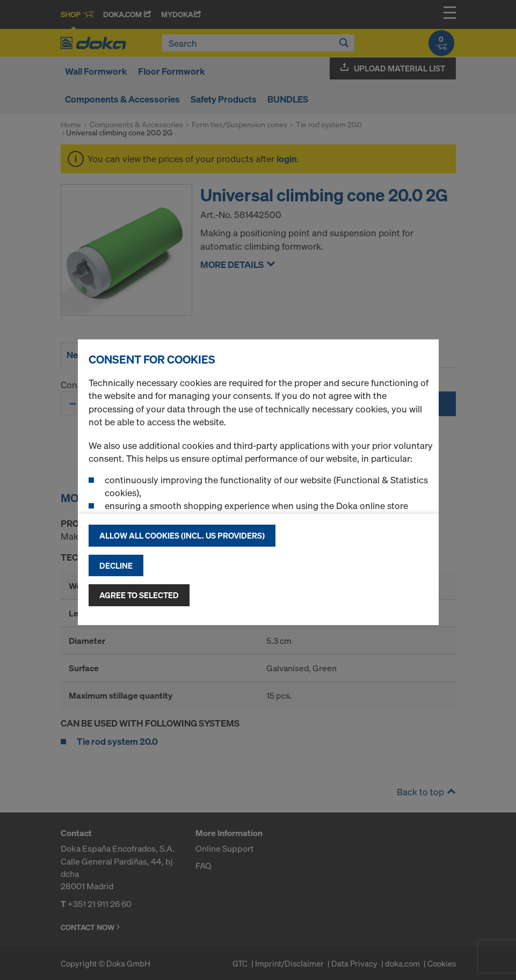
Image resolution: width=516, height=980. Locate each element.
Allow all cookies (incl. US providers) (182, 535)
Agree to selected (139, 595)
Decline (116, 565)
